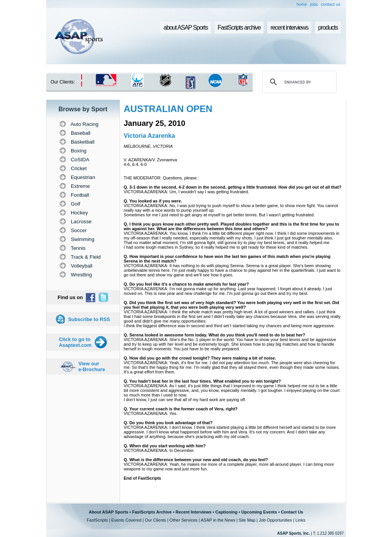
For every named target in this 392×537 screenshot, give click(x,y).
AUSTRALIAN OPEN (168, 109)
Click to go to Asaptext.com (75, 342)
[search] (298, 82)
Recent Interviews (193, 512)
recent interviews (289, 28)
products (328, 28)
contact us (330, 4)
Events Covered (126, 520)
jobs (314, 4)
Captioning (226, 512)
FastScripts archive (239, 28)
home (302, 4)
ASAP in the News (218, 520)
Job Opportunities (275, 520)
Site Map (247, 520)
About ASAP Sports (109, 512)
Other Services (184, 520)
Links (300, 520)
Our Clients (156, 520)
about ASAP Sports (186, 28)
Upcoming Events (259, 512)
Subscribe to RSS (89, 319)
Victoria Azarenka (149, 136)
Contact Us (292, 512)
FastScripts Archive (152, 512)
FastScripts (97, 520)
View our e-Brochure (92, 366)
